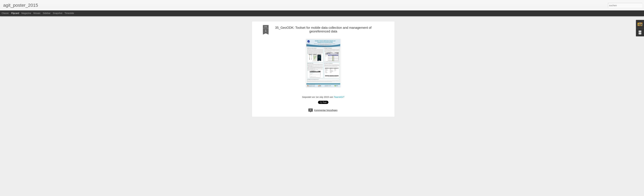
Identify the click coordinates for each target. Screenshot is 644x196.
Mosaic (37, 13)
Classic (5, 13)
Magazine (26, 13)
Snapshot (58, 13)
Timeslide (69, 13)
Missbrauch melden (345, 194)
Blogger (334, 194)
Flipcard (15, 13)
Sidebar (47, 13)
